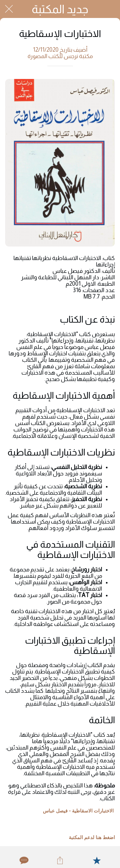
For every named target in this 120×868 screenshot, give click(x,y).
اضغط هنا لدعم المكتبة (92, 838)
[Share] (60, 860)
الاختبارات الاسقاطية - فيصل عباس (78, 811)
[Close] (9, 9)
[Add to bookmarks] (97, 860)
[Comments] (23, 860)
